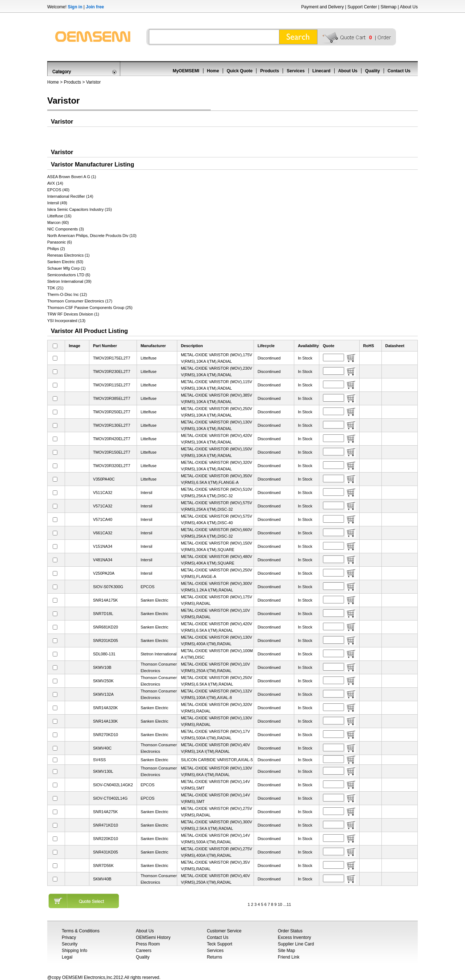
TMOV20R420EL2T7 (112, 439)
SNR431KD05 (106, 852)
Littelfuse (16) (59, 216)
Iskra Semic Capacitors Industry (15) (80, 209)
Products (270, 71)
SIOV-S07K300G (108, 587)
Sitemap (388, 7)
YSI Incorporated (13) (66, 321)
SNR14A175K (106, 600)
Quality (373, 71)
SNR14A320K (106, 708)
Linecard (322, 71)
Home (213, 71)
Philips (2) (56, 249)
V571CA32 (103, 506)
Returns (214, 957)
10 (280, 904)
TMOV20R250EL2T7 (112, 412)
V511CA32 (103, 493)
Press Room (148, 944)
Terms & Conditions (81, 931)
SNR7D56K (103, 865)
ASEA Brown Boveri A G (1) (72, 177)
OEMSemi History (153, 937)
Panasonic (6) (60, 242)
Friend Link (289, 957)
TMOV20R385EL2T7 (112, 398)
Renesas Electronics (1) (68, 255)
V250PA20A (104, 573)
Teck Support (219, 944)
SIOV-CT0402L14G (110, 798)
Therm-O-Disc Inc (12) (67, 294)
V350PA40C (104, 479)
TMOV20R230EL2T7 (112, 371)
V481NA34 (103, 560)
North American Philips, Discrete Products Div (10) (92, 236)
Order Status (290, 931)
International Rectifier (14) (70, 196)
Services (296, 71)
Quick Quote (240, 71)
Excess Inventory (294, 937)
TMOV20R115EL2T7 (112, 385)
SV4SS (99, 760)
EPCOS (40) (58, 190)
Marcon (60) (58, 222)
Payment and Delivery (322, 7)
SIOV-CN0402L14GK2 (113, 785)
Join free (95, 7)
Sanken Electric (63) (65, 262)
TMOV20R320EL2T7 (112, 466)
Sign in (75, 7)
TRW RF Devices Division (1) (73, 314)
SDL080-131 (104, 654)
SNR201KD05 (106, 640)
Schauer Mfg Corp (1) (66, 268)
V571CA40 (103, 519)
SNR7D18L (103, 614)
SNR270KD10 (106, 735)
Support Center (362, 7)
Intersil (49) (57, 203)
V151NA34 (103, 546)
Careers (144, 951)
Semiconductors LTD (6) (69, 275)
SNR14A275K (106, 812)
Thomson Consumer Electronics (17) (80, 301)
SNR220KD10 (106, 839)
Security (70, 944)
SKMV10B (102, 667)
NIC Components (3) (66, 229)
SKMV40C (102, 748)
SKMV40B (102, 879)
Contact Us (399, 71)
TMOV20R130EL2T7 (112, 425)
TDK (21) (55, 288)
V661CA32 (103, 533)
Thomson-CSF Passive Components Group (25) (90, 308)
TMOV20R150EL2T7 (112, 452)
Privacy (69, 937)
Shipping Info (74, 951)
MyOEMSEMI (186, 71)
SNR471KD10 (106, 825)
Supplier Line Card (296, 944)
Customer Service (224, 931)
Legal (67, 957)
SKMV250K (103, 681)
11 (289, 904)
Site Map (286, 951)
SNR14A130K (106, 721)
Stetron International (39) (69, 281)
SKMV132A (103, 694)
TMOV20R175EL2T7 (112, 358)
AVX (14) (55, 183)
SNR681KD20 (106, 627)
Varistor (93, 82)
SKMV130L (103, 771)
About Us (409, 7)
